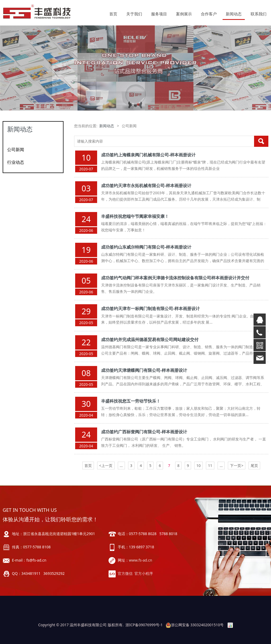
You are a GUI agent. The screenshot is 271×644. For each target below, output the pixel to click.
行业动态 (16, 162)
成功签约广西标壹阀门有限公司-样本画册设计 (144, 432)
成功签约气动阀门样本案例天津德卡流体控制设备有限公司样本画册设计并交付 (175, 278)
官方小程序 (144, 573)
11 (210, 466)
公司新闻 (16, 149)
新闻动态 (234, 14)
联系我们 (259, 14)
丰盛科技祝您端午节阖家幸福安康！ (135, 216)
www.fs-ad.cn (141, 560)
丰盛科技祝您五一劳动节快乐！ (131, 401)
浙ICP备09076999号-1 (144, 625)
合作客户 (209, 14)
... (121, 466)
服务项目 (159, 14)
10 (198, 466)
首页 (113, 14)
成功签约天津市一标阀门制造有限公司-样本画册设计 (150, 308)
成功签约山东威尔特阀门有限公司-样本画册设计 (146, 247)
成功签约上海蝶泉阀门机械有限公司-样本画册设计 (148, 155)
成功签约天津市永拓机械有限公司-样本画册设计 (146, 186)
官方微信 (125, 573)
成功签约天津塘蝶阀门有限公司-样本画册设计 (144, 370)
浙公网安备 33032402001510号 (195, 625)
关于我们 (134, 14)
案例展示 (184, 14)
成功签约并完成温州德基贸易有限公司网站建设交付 (150, 339)
